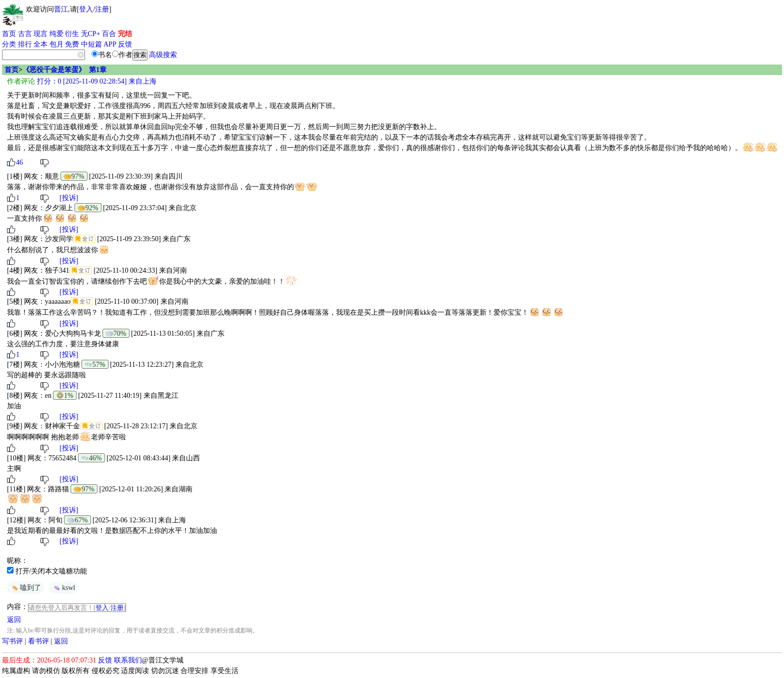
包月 (56, 44)
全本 (40, 44)
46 (19, 162)
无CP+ (91, 34)
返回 (14, 620)
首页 (9, 34)
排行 (25, 44)
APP (110, 44)
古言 (25, 34)
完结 (125, 34)
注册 (102, 9)
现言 (40, 34)
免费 (72, 44)
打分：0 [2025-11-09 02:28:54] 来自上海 (96, 81)
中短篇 (91, 44)
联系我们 (128, 660)
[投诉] (69, 198)
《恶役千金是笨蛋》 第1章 (64, 70)
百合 (109, 34)
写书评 (12, 641)
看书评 (38, 641)
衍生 (72, 34)
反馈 (125, 44)
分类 (9, 44)
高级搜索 (163, 55)
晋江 (61, 9)
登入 (86, 9)
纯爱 (56, 34)
